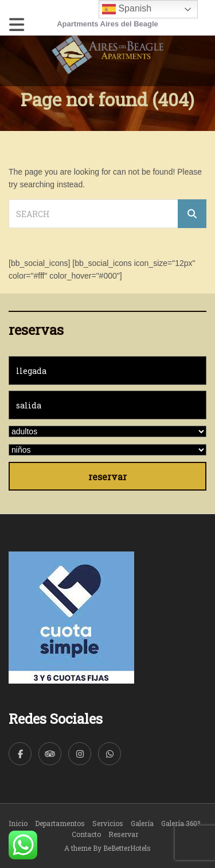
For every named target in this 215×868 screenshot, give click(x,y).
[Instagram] (80, 754)
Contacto (86, 834)
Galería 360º (181, 823)
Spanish (127, 9)
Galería (142, 823)
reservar (107, 477)
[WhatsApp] (110, 754)
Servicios (108, 823)
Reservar (123, 834)
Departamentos (60, 823)
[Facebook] (20, 754)
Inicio (18, 823)
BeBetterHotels (127, 848)
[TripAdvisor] (50, 754)
